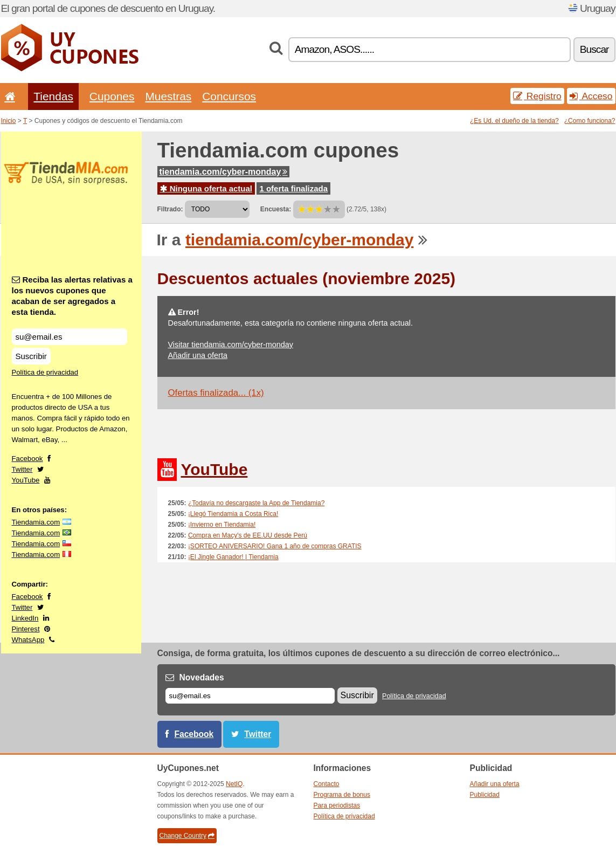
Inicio (9, 121)
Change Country (187, 836)
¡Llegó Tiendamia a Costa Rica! (233, 514)
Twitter (22, 469)
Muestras (168, 96)
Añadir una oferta (198, 355)
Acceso (591, 96)
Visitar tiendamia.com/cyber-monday (231, 345)
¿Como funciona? (590, 121)
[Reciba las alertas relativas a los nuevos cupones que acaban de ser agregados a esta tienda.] (70, 337)
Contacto (327, 784)
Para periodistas (337, 805)
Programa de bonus (342, 795)
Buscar (594, 49)
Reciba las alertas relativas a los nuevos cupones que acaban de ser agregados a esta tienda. (72, 296)
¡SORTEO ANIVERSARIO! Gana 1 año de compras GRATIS (275, 546)
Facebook (27, 459)
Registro (537, 96)
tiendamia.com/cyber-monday (224, 172)
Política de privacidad (45, 372)
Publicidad (485, 795)
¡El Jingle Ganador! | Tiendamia (233, 557)
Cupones (112, 96)
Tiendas (53, 96)
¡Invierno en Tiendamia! (222, 525)
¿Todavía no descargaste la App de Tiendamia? (257, 503)
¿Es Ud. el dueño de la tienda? (514, 121)
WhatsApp (28, 640)
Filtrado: (170, 209)
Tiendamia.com (36, 522)
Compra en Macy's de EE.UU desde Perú (248, 535)
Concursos (229, 96)
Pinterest (26, 629)
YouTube (26, 480)
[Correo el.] (250, 696)
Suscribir (31, 356)
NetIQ (234, 784)
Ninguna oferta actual (206, 188)
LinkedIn (25, 618)
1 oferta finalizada (293, 188)
